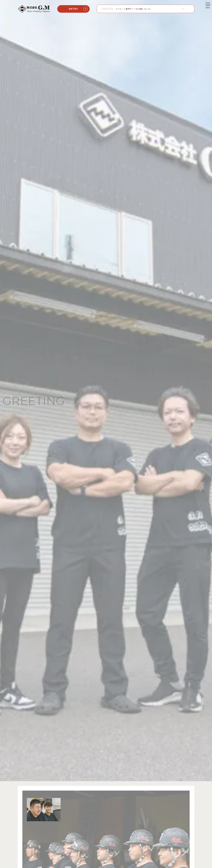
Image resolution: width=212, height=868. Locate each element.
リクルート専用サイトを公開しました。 (134, 9)
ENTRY (79, 9)
